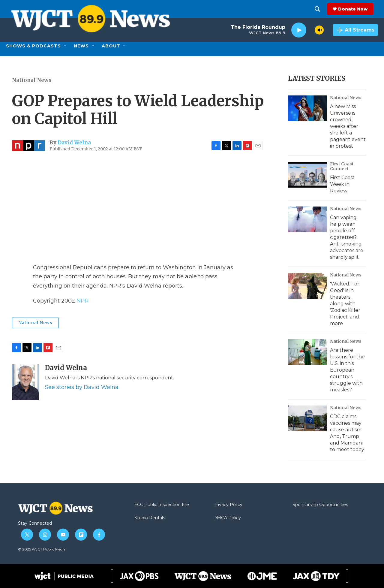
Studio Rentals (150, 518)
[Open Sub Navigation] (65, 46)
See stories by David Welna (82, 387)
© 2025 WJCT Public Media (42, 549)
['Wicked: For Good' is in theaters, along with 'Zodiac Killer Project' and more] (307, 286)
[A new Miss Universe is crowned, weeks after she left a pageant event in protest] (307, 108)
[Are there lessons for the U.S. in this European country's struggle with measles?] (307, 352)
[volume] (319, 30)
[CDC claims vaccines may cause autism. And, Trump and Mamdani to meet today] (307, 418)
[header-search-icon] (322, 9)
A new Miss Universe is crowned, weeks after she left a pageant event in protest (348, 126)
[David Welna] (25, 382)
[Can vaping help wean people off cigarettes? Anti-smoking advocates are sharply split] (307, 219)
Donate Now (357, 9)
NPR (82, 301)
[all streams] (355, 30)
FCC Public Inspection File (162, 505)
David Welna (74, 143)
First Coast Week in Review (342, 184)
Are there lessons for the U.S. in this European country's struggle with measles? (347, 370)
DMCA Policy (227, 518)
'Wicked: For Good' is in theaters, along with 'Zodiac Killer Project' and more (345, 304)
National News (32, 80)
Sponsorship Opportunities (320, 505)
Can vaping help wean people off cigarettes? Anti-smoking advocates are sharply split (347, 237)
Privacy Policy (228, 505)
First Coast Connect (342, 166)
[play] (299, 30)
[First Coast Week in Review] (307, 175)
